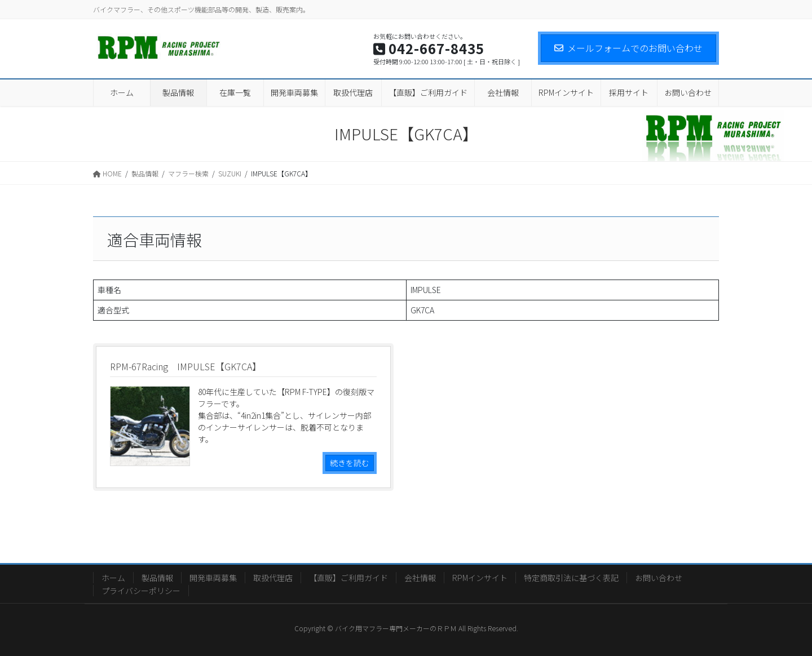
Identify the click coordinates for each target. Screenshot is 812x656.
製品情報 (157, 578)
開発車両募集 (213, 578)
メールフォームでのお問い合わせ (628, 48)
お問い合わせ (659, 578)
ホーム (113, 578)
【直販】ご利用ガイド (348, 578)
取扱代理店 (273, 578)
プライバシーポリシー (141, 591)
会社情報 (420, 578)
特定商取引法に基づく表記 (571, 578)
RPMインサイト (480, 578)
